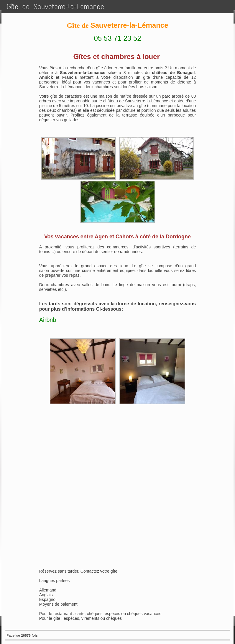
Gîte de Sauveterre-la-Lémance (55, 7)
